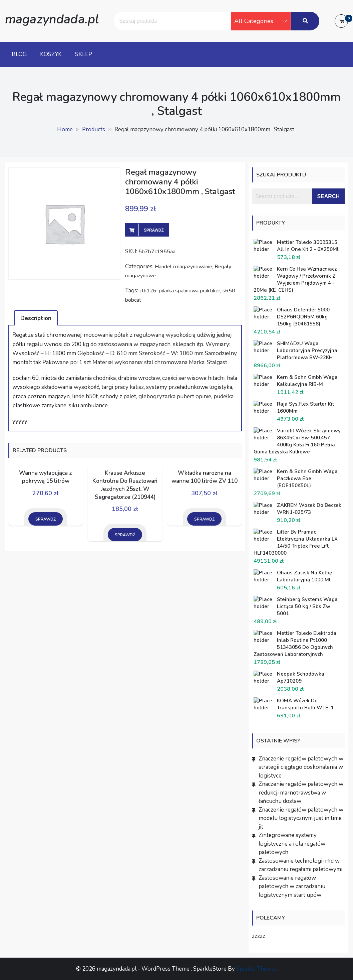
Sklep (84, 54)
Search (328, 196)
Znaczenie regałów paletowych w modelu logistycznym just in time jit (301, 818)
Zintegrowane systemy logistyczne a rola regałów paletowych (292, 844)
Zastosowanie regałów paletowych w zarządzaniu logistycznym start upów (292, 886)
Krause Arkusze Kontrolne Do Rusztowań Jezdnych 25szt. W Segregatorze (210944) (125, 485)
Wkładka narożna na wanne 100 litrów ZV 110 (205, 477)
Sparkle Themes (257, 969)
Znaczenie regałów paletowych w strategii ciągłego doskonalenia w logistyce (301, 767)
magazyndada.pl (52, 19)
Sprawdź (154, 230)
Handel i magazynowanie (184, 267)
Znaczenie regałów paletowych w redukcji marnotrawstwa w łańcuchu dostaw (301, 793)
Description (36, 318)
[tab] (36, 318)
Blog (19, 54)
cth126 (148, 291)
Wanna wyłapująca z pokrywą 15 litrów (46, 477)
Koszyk (51, 54)
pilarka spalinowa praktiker (190, 291)
